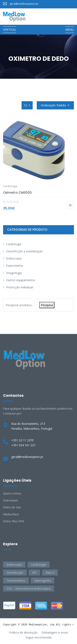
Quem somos (12, 493)
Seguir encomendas (39, 637)
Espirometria (15, 266)
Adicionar (70, 205)
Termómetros (16, 580)
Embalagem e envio (55, 632)
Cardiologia (10, 186)
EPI (34, 573)
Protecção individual (20, 287)
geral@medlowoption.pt (24, 4)
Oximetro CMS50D (17, 193)
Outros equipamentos (21, 280)
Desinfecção (15, 573)
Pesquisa (47, 305)
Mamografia (43, 580)
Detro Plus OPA (14, 521)
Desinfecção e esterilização (24, 251)
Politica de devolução (23, 632)
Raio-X (50, 573)
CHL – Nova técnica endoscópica (29, 588)
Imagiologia (14, 273)
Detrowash (10, 500)
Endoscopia (14, 258)
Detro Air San (12, 507)
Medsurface (11, 514)
